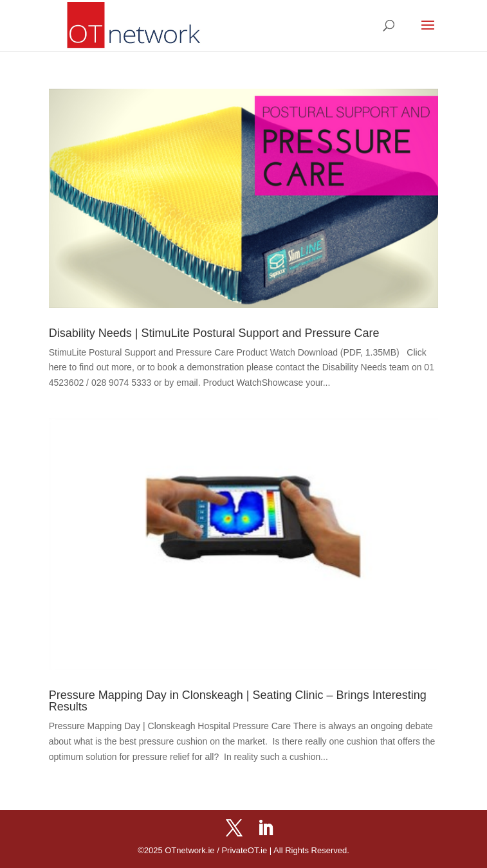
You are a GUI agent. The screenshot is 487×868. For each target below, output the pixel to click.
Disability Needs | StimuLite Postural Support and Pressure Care (214, 333)
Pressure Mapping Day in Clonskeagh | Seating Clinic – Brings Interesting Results (238, 701)
